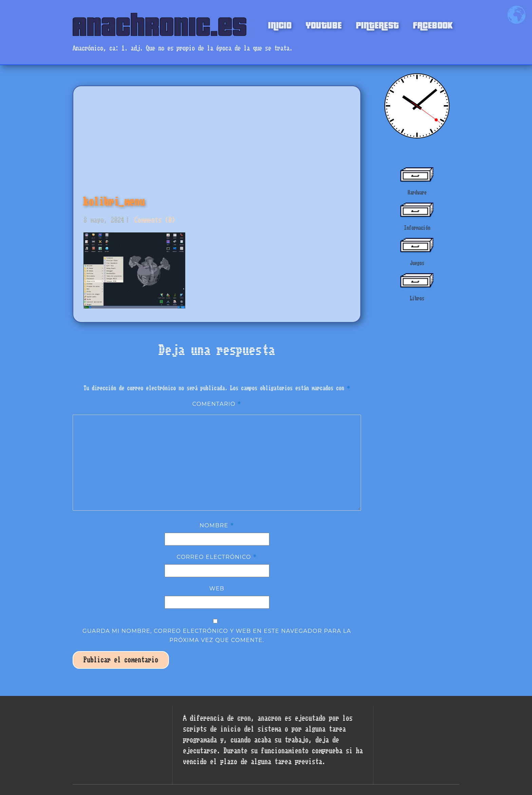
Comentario (217, 404)
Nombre (217, 525)
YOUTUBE (324, 24)
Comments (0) (153, 220)
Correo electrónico (217, 557)
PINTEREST (377, 24)
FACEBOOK (433, 24)
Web (217, 588)
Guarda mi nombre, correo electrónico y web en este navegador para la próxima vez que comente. (217, 635)
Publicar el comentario (121, 660)
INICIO (280, 24)
